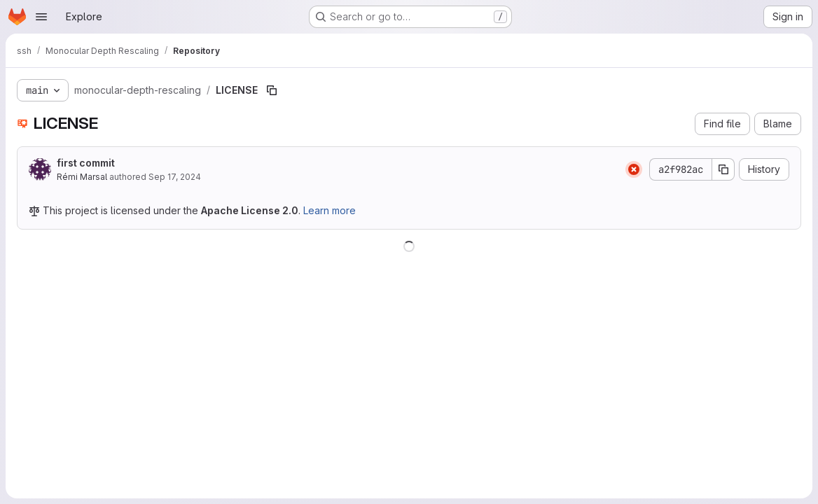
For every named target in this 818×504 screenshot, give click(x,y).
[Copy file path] (272, 90)
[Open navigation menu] (41, 17)
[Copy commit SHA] (723, 169)
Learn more (330, 210)
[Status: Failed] (634, 169)
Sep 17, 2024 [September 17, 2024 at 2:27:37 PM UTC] (175, 177)
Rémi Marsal (82, 177)
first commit (86, 163)
